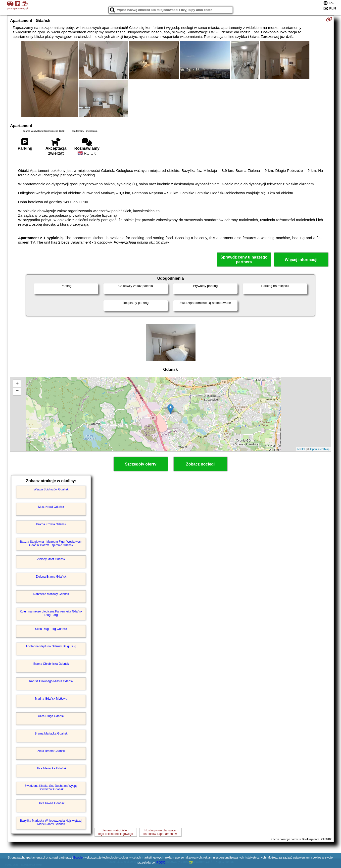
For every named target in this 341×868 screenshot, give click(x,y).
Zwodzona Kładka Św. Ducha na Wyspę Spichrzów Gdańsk (51, 788)
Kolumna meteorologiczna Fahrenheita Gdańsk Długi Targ (51, 613)
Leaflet (301, 449)
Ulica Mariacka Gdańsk (51, 768)
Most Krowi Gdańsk (51, 507)
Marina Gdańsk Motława (51, 699)
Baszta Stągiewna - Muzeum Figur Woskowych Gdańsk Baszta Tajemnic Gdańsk (51, 543)
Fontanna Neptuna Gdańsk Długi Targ (51, 646)
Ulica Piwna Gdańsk (51, 803)
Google (78, 858)
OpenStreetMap (320, 449)
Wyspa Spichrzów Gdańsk (51, 489)
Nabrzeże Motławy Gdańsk (51, 594)
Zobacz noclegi (200, 464)
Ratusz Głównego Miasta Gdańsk (51, 681)
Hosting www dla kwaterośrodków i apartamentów (161, 832)
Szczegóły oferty (141, 464)
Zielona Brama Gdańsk (51, 577)
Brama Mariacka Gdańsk (51, 734)
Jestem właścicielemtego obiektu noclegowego (116, 832)
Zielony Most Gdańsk (51, 559)
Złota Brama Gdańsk (51, 751)
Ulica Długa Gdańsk (51, 716)
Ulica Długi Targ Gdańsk (51, 629)
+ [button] (17, 384)
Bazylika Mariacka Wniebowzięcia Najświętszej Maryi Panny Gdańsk (51, 822)
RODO (161, 863)
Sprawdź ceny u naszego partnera (244, 260)
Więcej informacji (301, 260)
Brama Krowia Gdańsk (51, 524)
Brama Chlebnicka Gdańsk (51, 664)
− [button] (17, 391)
